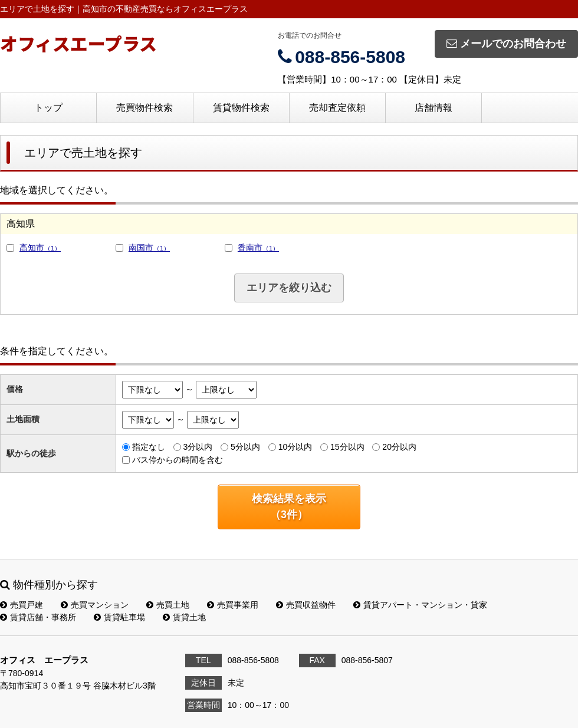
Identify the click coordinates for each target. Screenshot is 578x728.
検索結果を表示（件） (289, 507)
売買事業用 (233, 605)
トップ (48, 108)
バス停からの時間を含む (178, 460)
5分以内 (245, 447)
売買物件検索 (144, 108)
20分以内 (399, 447)
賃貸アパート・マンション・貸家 (420, 605)
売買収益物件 (306, 605)
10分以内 (295, 447)
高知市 (40, 248)
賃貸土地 (184, 617)
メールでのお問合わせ (506, 44)
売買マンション (95, 605)
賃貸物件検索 (241, 108)
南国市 (149, 248)
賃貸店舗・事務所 (38, 617)
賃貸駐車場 (119, 617)
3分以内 (198, 447)
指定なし (149, 447)
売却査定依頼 (337, 108)
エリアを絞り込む (289, 288)
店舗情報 (433, 108)
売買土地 (168, 605)
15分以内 (347, 447)
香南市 (258, 248)
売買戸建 (22, 605)
